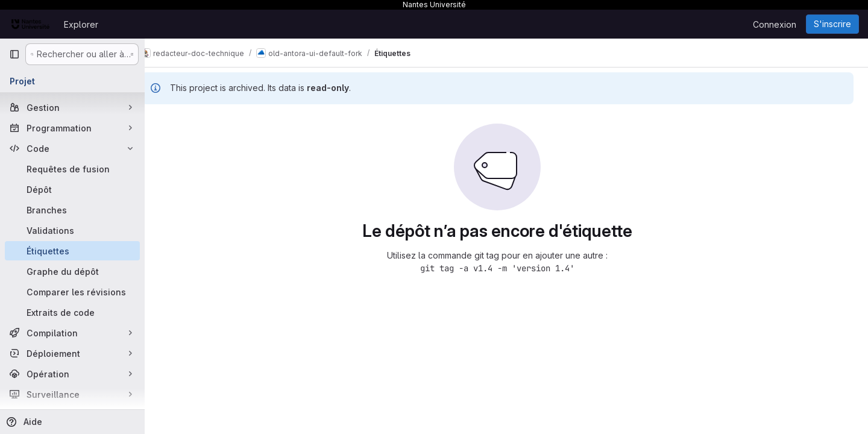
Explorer (81, 24)
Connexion (775, 24)
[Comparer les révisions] (72, 292)
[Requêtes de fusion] (72, 169)
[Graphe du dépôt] (72, 271)
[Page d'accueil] (30, 24)
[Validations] (72, 230)
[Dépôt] (72, 189)
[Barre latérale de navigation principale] (14, 54)
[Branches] (72, 210)
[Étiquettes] (72, 251)
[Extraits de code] (72, 312)
